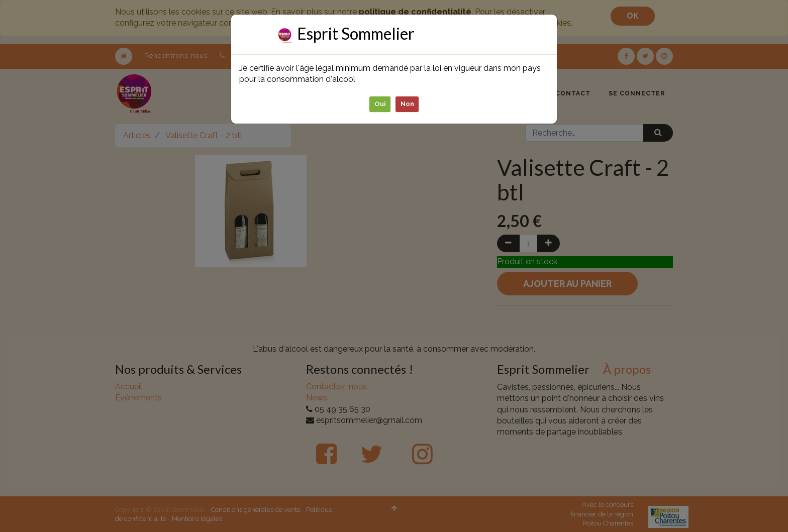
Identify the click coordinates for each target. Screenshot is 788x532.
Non (407, 104)
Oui (380, 104)
